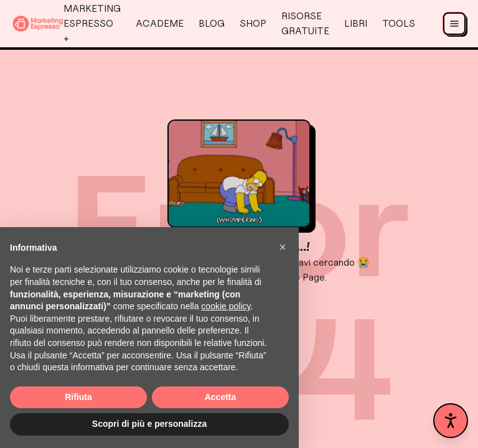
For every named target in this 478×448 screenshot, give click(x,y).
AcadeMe (160, 23)
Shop (253, 23)
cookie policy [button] (226, 306)
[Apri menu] (454, 24)
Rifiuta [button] (78, 397)
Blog (212, 23)
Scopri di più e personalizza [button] (149, 424)
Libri (356, 23)
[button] (283, 247)
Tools (399, 23)
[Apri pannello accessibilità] (451, 421)
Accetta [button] (221, 397)
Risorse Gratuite (305, 23)
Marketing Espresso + (92, 23)
